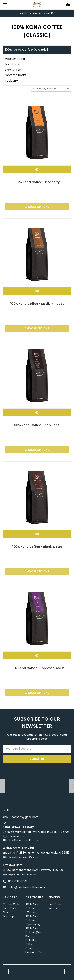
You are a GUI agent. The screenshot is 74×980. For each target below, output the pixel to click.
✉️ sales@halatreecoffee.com (22, 840)
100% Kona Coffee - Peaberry (37, 182)
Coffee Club (11, 904)
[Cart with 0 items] (68, 5)
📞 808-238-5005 (13, 837)
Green (30, 948)
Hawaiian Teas (35, 952)
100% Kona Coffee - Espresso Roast (37, 668)
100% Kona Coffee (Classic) (32, 908)
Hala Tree (55, 904)
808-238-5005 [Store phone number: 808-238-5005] (18, 881)
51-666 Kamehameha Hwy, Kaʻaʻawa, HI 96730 (33, 870)
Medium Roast (15, 59)
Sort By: (38, 88)
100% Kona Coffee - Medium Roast (37, 304)
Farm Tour (10, 908)
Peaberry (11, 80)
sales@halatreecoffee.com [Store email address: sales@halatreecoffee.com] (26, 887)
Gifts (29, 944)
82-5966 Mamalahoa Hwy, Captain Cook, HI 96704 (36, 832)
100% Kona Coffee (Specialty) (33, 920)
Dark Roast (13, 64)
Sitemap (8, 916)
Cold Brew (32, 940)
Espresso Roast (16, 75)
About (7, 912)
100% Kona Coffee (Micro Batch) (35, 932)
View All (53, 908)
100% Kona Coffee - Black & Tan (37, 547)
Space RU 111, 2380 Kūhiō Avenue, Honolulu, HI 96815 (36, 853)
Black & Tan (13, 70)
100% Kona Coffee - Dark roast (37, 425)
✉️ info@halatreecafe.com (19, 875)
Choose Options (37, 207)
